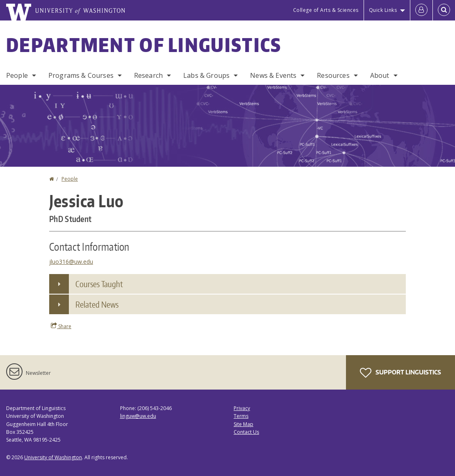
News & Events (273, 75)
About (380, 75)
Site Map (243, 424)
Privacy (242, 408)
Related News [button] (97, 304)
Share (61, 326)
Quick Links (383, 10)
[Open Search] (444, 10)
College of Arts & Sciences (326, 10)
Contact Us (246, 432)
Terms (241, 416)
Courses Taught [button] (99, 284)
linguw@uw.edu (138, 416)
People (17, 75)
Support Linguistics (400, 373)
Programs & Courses (81, 75)
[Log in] (421, 10)
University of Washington (53, 457)
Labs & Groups (206, 75)
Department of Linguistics (144, 45)
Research (148, 75)
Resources (333, 75)
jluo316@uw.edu (71, 262)
